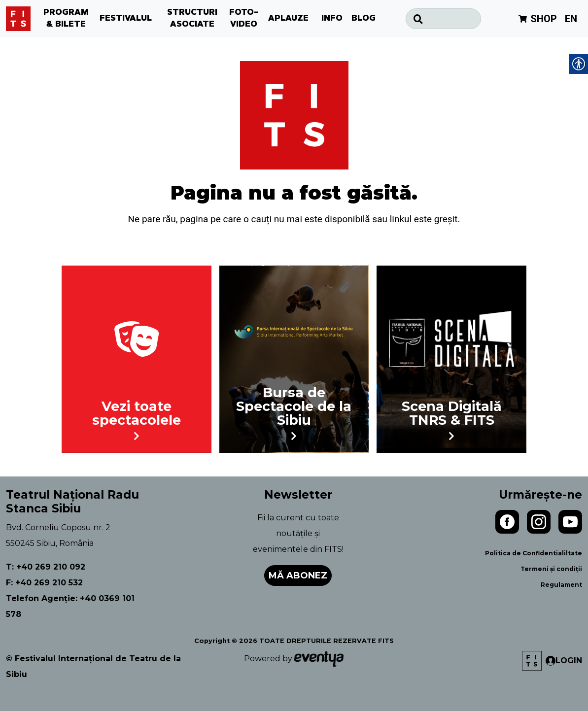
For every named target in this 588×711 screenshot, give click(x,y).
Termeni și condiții (551, 569)
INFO (332, 19)
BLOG (363, 19)
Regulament (561, 585)
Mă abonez (298, 576)
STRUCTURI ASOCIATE (192, 19)
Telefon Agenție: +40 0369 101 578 (70, 606)
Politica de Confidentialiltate (534, 553)
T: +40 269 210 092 (46, 567)
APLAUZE (288, 19)
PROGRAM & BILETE (66, 19)
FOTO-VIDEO (244, 19)
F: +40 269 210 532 (44, 583)
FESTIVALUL (126, 19)
